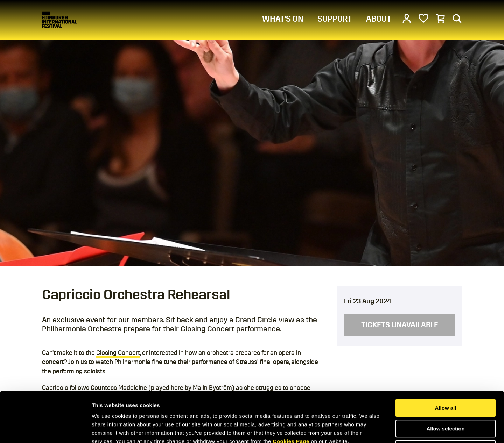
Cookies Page (291, 391)
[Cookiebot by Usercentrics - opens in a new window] (45, 429)
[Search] (457, 18)
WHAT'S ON (283, 19)
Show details (367, 429)
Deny (446, 398)
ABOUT (379, 19)
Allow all (446, 358)
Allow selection (445, 378)
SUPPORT (335, 19)
